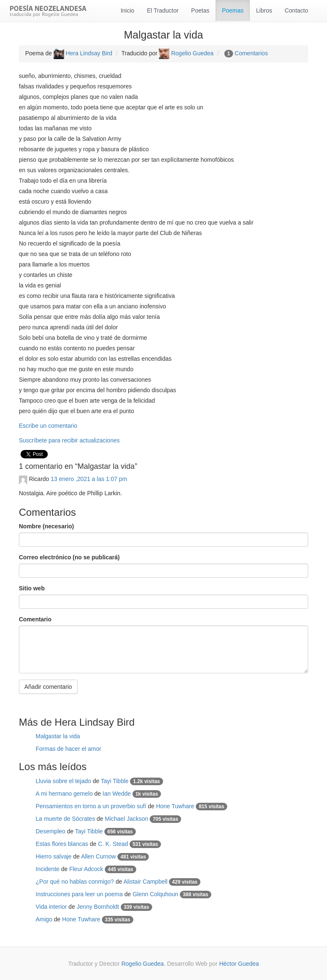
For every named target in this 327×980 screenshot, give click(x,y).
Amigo (44, 919)
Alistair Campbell (145, 882)
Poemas (232, 10)
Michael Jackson (127, 819)
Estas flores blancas (62, 844)
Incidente (48, 869)
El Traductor (162, 10)
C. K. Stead (113, 844)
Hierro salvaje (54, 856)
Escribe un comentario (48, 426)
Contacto (296, 10)
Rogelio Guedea (186, 53)
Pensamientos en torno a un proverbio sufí (91, 806)
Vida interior (51, 907)
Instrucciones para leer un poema (79, 894)
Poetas (200, 10)
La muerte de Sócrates (65, 819)
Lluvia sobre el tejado (63, 781)
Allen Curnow (98, 856)
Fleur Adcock (86, 869)
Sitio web (32, 588)
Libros (264, 10)
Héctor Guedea (239, 964)
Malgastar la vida (58, 736)
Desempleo (51, 831)
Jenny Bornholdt (98, 907)
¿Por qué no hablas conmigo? (75, 882)
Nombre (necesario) (46, 526)
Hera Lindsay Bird (83, 53)
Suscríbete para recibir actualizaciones (69, 440)
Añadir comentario (48, 687)
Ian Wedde (117, 794)
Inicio (128, 10)
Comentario (35, 619)
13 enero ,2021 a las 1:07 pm (89, 479)
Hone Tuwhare (175, 806)
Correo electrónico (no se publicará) (69, 557)
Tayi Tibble (114, 781)
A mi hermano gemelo (64, 794)
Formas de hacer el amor (68, 749)
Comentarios (251, 53)
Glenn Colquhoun (155, 894)
